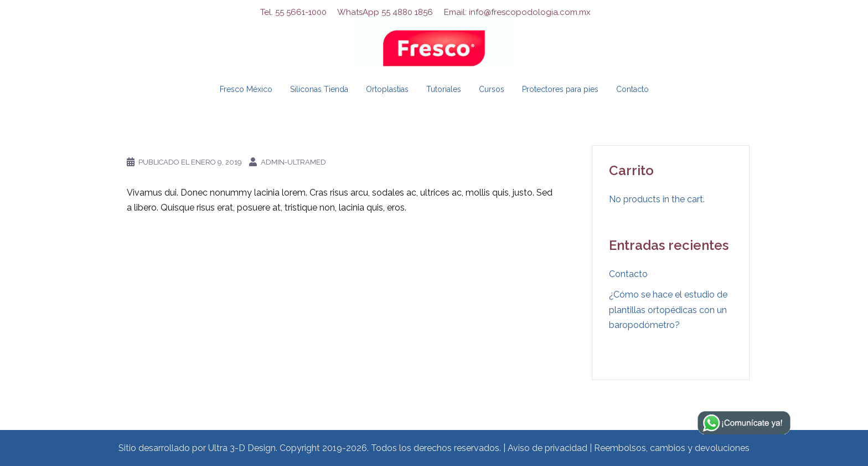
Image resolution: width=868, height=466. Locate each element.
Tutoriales (444, 89)
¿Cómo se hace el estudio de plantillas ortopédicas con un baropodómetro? (668, 309)
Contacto (632, 89)
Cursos (492, 89)
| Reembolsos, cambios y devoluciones (670, 448)
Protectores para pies (560, 89)
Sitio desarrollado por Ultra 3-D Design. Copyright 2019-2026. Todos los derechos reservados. (310, 448)
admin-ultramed (293, 162)
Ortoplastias (387, 89)
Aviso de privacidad (547, 448)
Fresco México (246, 89)
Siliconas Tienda (319, 89)
